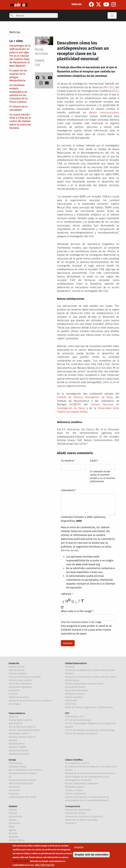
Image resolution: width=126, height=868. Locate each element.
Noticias (15, 32)
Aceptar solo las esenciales (91, 857)
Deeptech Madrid (18, 747)
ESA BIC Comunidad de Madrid (24, 730)
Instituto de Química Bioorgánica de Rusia (85, 397)
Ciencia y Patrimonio (76, 794)
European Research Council (23, 773)
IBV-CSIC (109, 87)
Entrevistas (14, 823)
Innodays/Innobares (19, 754)
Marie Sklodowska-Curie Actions (25, 770)
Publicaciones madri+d (20, 680)
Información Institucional (78, 810)
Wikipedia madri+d (75, 787)
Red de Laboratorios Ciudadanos (82, 784)
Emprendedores (17, 713)
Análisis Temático (74, 697)
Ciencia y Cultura (74, 790)
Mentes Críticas (17, 840)
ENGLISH (77, 4)
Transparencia (73, 806)
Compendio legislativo (20, 687)
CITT (67, 713)
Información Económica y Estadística (84, 817)
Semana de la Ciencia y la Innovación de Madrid (90, 773)
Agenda (13, 830)
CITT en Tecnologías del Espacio (81, 734)
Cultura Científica (74, 760)
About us (13, 717)
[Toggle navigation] (112, 15)
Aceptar (79, 850)
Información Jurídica (75, 813)
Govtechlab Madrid (18, 751)
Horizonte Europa (18, 767)
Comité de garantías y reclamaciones (84, 684)
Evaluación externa (75, 694)
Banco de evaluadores (76, 690)
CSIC (115, 91)
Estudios (13, 740)
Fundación (14, 663)
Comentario (68, 490)
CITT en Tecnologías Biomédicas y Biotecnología (90, 730)
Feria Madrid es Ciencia (77, 763)
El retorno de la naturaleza (18, 108)
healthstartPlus (17, 744)
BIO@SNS (75, 404)
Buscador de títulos (75, 687)
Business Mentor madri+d (22, 737)
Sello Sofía (71, 704)
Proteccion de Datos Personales (81, 820)
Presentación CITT (74, 717)
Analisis (13, 820)
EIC (10, 777)
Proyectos (14, 794)
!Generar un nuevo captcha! (62, 607)
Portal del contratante (20, 684)
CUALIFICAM (71, 701)
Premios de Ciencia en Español (25, 677)
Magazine (14, 837)
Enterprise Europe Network (22, 780)
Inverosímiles (16, 817)
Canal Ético (71, 823)
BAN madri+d (15, 723)
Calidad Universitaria (76, 663)
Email (93, 461)
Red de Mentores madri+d (22, 727)
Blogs (12, 827)
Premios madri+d (17, 674)
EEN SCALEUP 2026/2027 (21, 784)
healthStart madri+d (19, 734)
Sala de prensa (16, 670)
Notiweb (13, 806)
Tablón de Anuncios (19, 697)
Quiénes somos (17, 667)
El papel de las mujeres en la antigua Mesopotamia (18, 75)
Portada (13, 810)
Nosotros (70, 667)
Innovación (14, 790)
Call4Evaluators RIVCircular (23, 797)
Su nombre (67, 461)
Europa (12, 760)
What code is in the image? (77, 611)
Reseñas (13, 833)
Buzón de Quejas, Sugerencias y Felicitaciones (89, 707)
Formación (14, 690)
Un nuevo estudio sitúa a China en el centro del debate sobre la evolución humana (20, 121)
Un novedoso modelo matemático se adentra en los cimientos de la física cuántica (18, 93)
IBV (112, 153)
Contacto (13, 694)
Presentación (16, 763)
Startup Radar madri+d (20, 720)
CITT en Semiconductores (78, 720)
